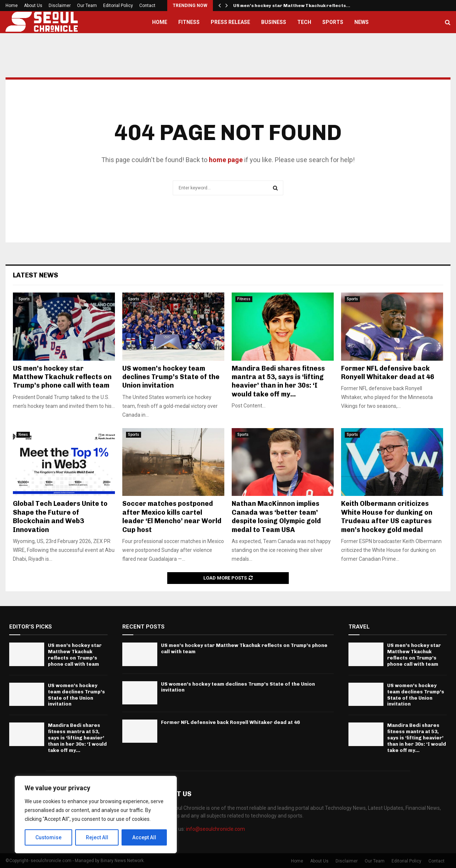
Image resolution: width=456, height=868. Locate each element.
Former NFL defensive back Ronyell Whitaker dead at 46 (388, 373)
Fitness (189, 22)
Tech (304, 22)
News (362, 22)
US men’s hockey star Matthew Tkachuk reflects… (292, 6)
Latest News (36, 275)
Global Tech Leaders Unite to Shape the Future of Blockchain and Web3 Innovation (60, 517)
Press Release (230, 22)
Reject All (97, 837)
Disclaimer (60, 6)
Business (274, 22)
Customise (48, 837)
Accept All (144, 837)
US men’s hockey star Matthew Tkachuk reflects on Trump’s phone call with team (62, 377)
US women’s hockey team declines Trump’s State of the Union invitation (171, 377)
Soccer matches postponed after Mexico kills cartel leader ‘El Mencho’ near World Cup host (172, 517)
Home (12, 6)
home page (226, 160)
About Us (33, 6)
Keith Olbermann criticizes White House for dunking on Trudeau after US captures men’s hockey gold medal (387, 517)
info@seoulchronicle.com (215, 829)
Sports (333, 22)
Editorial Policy (118, 6)
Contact (147, 6)
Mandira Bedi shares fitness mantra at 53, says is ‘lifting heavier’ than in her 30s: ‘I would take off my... (278, 381)
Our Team (87, 6)
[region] (96, 815)
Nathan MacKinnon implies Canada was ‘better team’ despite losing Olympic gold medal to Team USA (276, 517)
